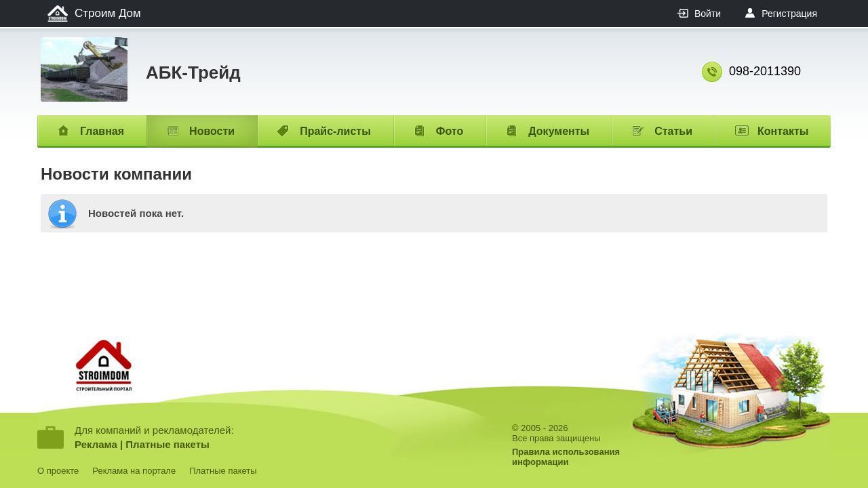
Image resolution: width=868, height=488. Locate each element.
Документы (559, 131)
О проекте (58, 471)
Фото (450, 131)
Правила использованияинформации (566, 457)
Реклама (96, 444)
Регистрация (789, 14)
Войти (708, 14)
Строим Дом (108, 13)
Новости (212, 131)
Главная (102, 131)
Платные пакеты (167, 444)
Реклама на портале (134, 471)
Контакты (783, 131)
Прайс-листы (335, 131)
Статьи (673, 131)
